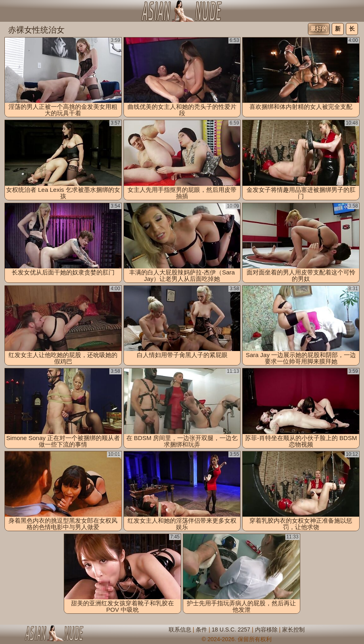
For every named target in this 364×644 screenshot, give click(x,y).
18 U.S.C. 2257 (231, 629)
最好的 (319, 29)
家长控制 (293, 629)
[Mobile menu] (7, 11)
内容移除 (266, 629)
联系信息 (180, 629)
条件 (201, 629)
